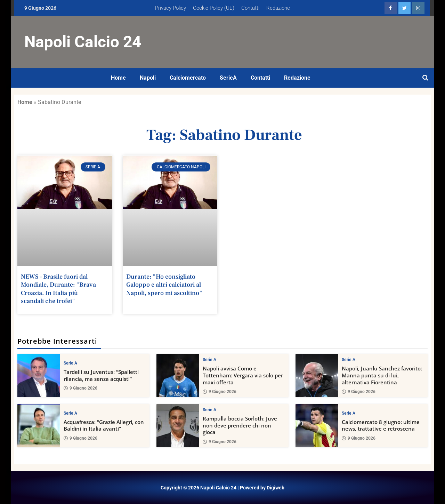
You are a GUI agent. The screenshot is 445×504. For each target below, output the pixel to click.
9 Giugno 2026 (80, 388)
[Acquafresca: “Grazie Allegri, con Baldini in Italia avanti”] (39, 425)
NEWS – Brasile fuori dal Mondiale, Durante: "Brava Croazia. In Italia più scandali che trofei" (58, 289)
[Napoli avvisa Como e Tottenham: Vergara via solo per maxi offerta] (178, 375)
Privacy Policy (171, 8)
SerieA (228, 78)
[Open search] (425, 78)
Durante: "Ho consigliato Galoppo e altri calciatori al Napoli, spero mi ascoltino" (164, 285)
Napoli (148, 78)
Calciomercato (188, 78)
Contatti (250, 8)
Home (118, 78)
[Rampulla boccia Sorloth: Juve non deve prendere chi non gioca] (178, 425)
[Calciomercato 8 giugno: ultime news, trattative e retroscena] (317, 425)
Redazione (278, 8)
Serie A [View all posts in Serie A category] (70, 363)
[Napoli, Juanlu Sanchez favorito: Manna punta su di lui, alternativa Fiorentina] (317, 375)
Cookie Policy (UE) (214, 8)
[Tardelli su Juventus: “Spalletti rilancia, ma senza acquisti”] (39, 375)
